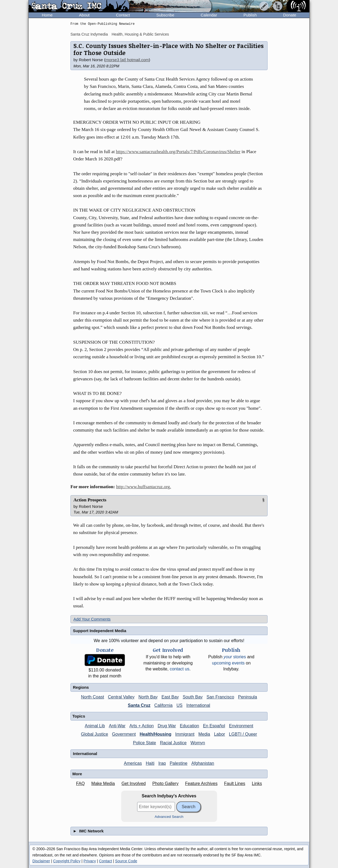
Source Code (126, 861)
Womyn (198, 743)
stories (235, 657)
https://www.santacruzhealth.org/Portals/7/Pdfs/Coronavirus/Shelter (178, 152)
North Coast (92, 697)
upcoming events (228, 663)
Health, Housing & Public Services (140, 34)
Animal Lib (95, 726)
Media (204, 734)
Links (257, 783)
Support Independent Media (100, 631)
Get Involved (134, 783)
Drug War (167, 726)
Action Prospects (90, 500)
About (84, 15)
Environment (241, 726)
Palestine (178, 763)
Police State (145, 743)
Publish (250, 15)
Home (47, 15)
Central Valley (121, 697)
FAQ (80, 783)
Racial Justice (173, 743)
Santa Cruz (139, 705)
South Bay (193, 697)
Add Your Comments (92, 619)
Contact (123, 15)
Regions (81, 687)
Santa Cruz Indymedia (89, 34)
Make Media (103, 783)
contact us (180, 669)
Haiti (150, 763)
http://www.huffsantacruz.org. (144, 487)
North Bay (148, 697)
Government (124, 734)
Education (189, 726)
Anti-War (117, 726)
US (180, 705)
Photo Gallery (165, 783)
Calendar (209, 15)
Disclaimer (41, 861)
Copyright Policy (67, 861)
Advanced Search (169, 817)
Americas (133, 763)
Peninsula (248, 697)
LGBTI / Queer (243, 734)
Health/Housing (155, 734)
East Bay (170, 697)
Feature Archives (201, 783)
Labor (220, 734)
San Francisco (220, 697)
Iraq (162, 763)
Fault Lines (235, 783)
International (198, 705)
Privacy (90, 861)
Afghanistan (203, 763)
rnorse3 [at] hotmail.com (127, 60)
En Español (214, 726)
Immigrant (185, 734)
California (164, 705)
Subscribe (165, 15)
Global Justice (95, 734)
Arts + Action (141, 726)
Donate (290, 15)
